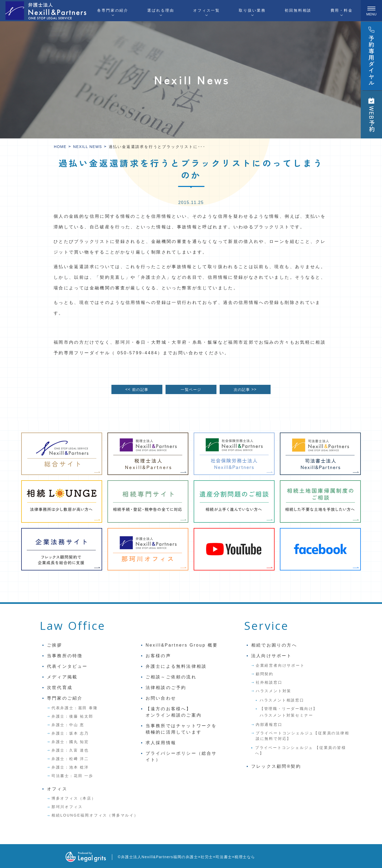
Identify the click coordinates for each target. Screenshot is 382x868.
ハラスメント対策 (274, 691)
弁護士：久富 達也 (70, 750)
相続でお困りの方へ (274, 645)
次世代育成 (60, 688)
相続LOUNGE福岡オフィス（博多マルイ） (95, 815)
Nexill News (88, 147)
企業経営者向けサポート (280, 665)
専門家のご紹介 (65, 698)
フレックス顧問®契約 (276, 766)
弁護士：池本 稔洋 (70, 767)
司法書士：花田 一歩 (72, 776)
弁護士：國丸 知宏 (70, 742)
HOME (60, 147)
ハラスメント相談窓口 (282, 700)
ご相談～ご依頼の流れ (171, 677)
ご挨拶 (55, 645)
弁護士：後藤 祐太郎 (72, 716)
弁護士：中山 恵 (68, 725)
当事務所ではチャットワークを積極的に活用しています (181, 729)
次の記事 (245, 389)
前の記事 (137, 389)
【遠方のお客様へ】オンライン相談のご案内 (174, 712)
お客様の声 (158, 656)
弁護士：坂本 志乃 (70, 733)
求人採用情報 (161, 743)
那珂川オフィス (67, 807)
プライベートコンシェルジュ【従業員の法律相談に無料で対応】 (303, 736)
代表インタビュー (67, 666)
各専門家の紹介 (113, 10)
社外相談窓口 (269, 682)
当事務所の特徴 (65, 656)
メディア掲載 (62, 677)
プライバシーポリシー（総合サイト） (181, 756)
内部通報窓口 (269, 725)
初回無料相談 (298, 10)
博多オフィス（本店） (74, 798)
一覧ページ (191, 390)
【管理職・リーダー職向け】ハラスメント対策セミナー (289, 712)
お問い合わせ (161, 698)
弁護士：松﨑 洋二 (70, 759)
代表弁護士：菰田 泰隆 (75, 708)
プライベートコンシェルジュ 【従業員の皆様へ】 (301, 750)
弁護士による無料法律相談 (176, 666)
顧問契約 (265, 674)
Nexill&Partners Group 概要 (182, 645)
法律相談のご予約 (166, 688)
